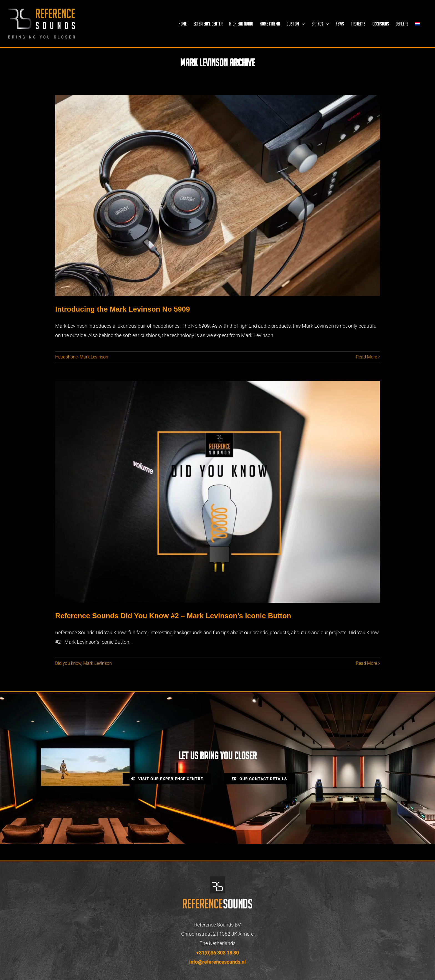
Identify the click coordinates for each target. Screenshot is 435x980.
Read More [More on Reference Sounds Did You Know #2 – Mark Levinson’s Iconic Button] (366, 663)
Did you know (68, 663)
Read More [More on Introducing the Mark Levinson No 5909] (366, 357)
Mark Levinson (94, 357)
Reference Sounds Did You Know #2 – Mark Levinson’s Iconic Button (173, 616)
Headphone (66, 357)
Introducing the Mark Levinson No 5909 (122, 309)
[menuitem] (418, 24)
